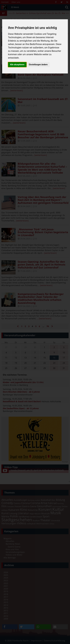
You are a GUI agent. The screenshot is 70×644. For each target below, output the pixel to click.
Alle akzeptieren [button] (17, 65)
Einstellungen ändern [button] (38, 65)
